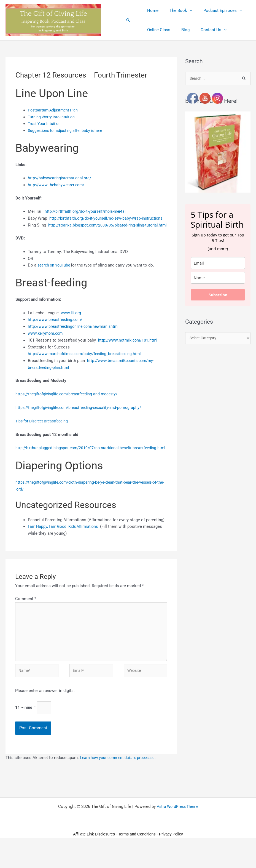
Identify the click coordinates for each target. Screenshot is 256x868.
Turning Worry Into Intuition (53, 117)
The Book (174, 10)
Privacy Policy (171, 857)
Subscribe (218, 295)
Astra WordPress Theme (177, 830)
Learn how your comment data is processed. (121, 781)
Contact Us (204, 30)
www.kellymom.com (47, 347)
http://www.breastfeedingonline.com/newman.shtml (76, 340)
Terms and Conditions (137, 857)
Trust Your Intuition (45, 124)
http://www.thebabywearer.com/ (57, 185)
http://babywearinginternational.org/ (61, 178)
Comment (26, 619)
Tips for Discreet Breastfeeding (44, 434)
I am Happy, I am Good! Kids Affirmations (66, 547)
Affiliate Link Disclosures (94, 857)
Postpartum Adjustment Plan (54, 110)
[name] (218, 278)
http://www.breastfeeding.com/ (56, 333)
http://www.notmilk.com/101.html (129, 353)
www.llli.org (72, 326)
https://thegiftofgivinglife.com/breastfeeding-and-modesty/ (69, 407)
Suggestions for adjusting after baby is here (68, 131)
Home (151, 10)
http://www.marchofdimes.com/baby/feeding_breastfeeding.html (87, 367)
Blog (181, 30)
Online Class (157, 30)
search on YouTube (56, 279)
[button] (128, 20)
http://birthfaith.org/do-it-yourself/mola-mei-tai (87, 211)
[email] (218, 263)
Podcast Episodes (213, 10)
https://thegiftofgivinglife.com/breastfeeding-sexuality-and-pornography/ (82, 421)
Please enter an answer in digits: (45, 713)
